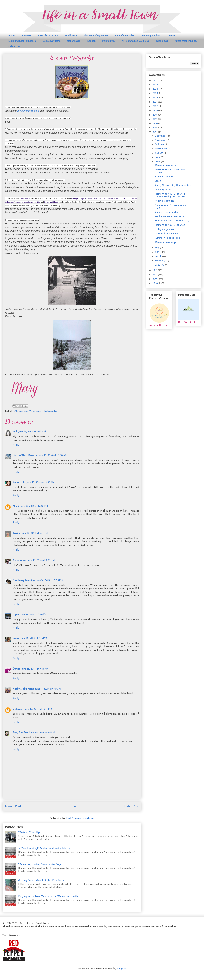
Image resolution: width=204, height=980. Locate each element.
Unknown (18, 709)
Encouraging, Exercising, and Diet (171, 206)
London (91, 41)
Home (11, 35)
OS (16, 411)
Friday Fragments (164, 177)
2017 (155, 119)
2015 (155, 128)
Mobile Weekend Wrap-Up (169, 216)
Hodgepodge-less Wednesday (172, 221)
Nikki (16, 506)
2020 (156, 106)
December (161, 136)
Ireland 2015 (109, 41)
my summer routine (28, 111)
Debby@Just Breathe (25, 455)
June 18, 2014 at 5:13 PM (34, 638)
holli (15, 432)
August (159, 153)
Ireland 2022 (162, 41)
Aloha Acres (19, 560)
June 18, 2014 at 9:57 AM (32, 432)
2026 (156, 80)
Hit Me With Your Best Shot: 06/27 (170, 171)
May (158, 248)
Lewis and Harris (52, 202)
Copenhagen (74, 41)
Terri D (17, 533)
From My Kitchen (151, 35)
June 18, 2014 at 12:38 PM (40, 483)
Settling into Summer (166, 234)
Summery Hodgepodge (167, 238)
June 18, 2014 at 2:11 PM (35, 533)
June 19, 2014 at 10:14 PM (38, 709)
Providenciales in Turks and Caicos (113, 198)
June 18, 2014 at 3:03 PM (41, 560)
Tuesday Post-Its (164, 189)
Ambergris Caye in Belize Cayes (84, 198)
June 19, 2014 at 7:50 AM (49, 689)
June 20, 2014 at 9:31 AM (43, 733)
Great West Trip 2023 (186, 41)
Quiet (158, 181)
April (158, 252)
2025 (156, 85)
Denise (16, 669)
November (161, 140)
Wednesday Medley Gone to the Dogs (40, 865)
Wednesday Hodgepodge (43, 411)
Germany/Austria (51, 41)
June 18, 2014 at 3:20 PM (33, 615)
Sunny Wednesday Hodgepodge (173, 185)
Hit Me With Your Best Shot (170, 225)
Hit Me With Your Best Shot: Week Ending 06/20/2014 (170, 195)
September (161, 149)
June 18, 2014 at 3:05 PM (49, 581)
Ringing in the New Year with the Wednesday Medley (49, 897)
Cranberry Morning (24, 581)
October (160, 144)
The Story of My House (96, 35)
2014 (155, 132)
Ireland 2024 (15, 46)
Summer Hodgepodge (167, 212)
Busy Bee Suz (20, 733)
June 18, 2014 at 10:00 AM (53, 455)
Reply (16, 445)
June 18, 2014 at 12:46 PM (34, 506)
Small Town (71, 35)
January (160, 265)
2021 (155, 102)
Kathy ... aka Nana (23, 689)
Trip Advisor (25, 198)
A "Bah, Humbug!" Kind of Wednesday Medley (44, 849)
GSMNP (171, 35)
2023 (155, 93)
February (160, 261)
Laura (16, 638)
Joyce (16, 615)
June (158, 162)
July (158, 157)
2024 (156, 89)
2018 (155, 115)
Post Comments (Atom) (80, 818)
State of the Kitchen (125, 35)
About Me (26, 35)
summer (23, 411)
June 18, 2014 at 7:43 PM (35, 669)
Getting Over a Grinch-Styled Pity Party (41, 881)
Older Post (131, 806)
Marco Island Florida (31, 202)
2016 (155, 123)
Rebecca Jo (19, 483)
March (159, 256)
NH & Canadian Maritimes (135, 41)
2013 (155, 270)
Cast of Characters (48, 35)
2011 (155, 279)
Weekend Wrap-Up (29, 833)
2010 (155, 283)
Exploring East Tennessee (22, 41)
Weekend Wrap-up (165, 242)
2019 (155, 110)
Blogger (121, 969)
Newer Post (13, 806)
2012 (155, 275)
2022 (155, 97)
